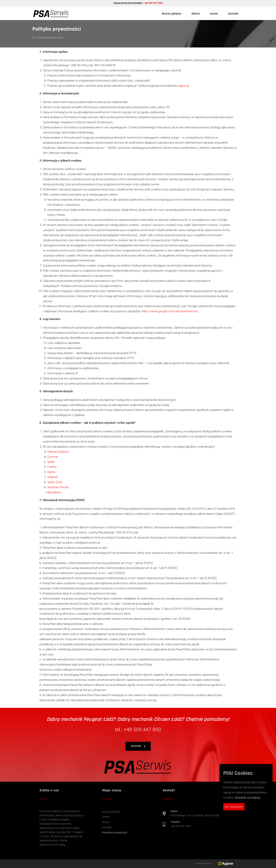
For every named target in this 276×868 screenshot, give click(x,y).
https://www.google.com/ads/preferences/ (170, 311)
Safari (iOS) (55, 482)
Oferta (106, 817)
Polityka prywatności (51, 38)
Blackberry (54, 492)
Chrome (53, 457)
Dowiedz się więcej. (248, 797)
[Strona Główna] (34, 38)
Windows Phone (58, 487)
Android (52, 477)
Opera (51, 472)
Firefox (52, 467)
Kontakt (107, 827)
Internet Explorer (58, 452)
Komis (106, 822)
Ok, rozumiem (234, 807)
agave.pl (184, 86)
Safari (51, 462)
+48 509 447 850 (153, 3)
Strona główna (111, 812)
